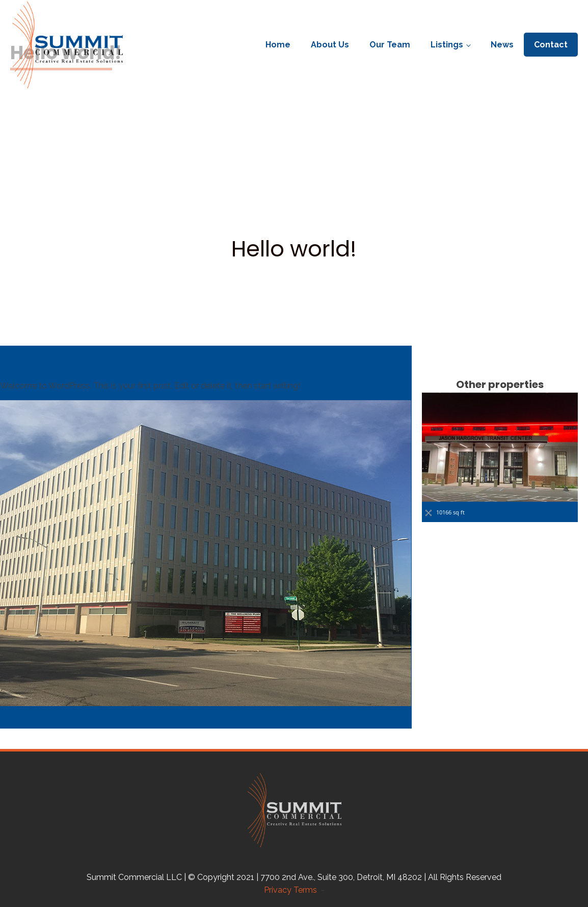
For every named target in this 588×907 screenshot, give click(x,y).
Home (278, 45)
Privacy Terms (292, 890)
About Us (330, 45)
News (502, 45)
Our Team (390, 45)
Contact (551, 45)
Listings (447, 45)
